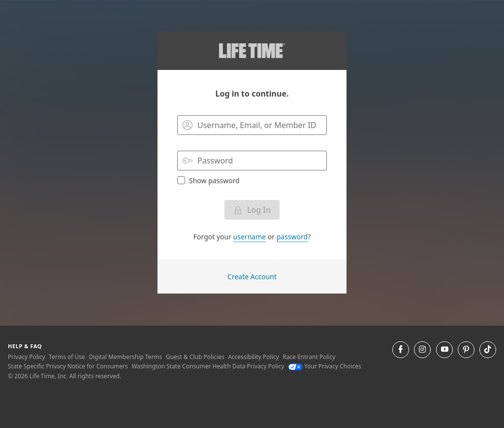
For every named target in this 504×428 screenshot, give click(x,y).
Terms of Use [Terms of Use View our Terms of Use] (67, 357)
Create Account (252, 277)
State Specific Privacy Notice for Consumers (68, 366)
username (250, 237)
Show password (208, 180)
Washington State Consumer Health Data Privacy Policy (208, 366)
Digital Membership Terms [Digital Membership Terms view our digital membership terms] (125, 357)
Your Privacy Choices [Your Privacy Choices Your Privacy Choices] (325, 366)
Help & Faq (25, 346)
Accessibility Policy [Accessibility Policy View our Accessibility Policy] (253, 357)
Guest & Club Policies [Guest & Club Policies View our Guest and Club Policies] (195, 357)
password (292, 237)
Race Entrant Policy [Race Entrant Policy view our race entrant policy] (309, 357)
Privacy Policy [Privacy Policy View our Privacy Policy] (27, 357)
